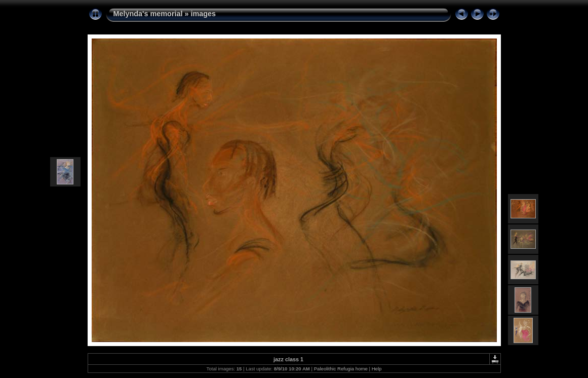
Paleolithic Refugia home (341, 369)
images (204, 14)
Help (377, 369)
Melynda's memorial (148, 14)
